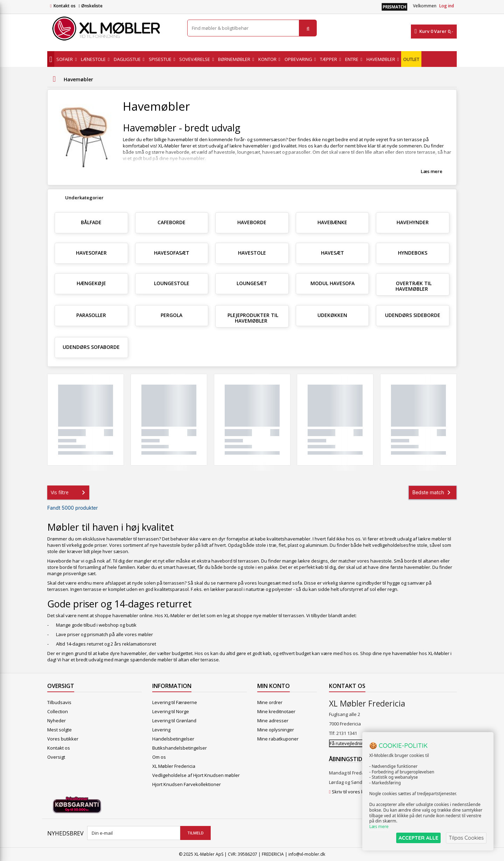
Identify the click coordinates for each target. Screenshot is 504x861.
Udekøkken (332, 315)
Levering (161, 730)
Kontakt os (65, 6)
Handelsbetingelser (173, 739)
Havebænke (332, 222)
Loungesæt (252, 283)
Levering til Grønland (174, 721)
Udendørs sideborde (413, 315)
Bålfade (91, 222)
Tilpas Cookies (466, 838)
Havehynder (413, 222)
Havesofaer (91, 253)
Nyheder (57, 721)
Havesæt (332, 253)
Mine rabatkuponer (278, 739)
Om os (159, 757)
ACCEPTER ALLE (418, 838)
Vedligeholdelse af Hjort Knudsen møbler (196, 775)
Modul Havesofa (332, 283)
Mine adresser (273, 721)
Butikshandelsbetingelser (180, 748)
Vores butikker (63, 739)
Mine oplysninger (276, 730)
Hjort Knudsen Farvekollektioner (187, 784)
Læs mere (432, 171)
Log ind (447, 6)
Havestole (252, 253)
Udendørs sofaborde (91, 347)
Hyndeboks (413, 253)
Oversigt (56, 757)
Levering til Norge (171, 711)
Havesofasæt (172, 253)
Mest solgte (59, 730)
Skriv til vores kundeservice (361, 792)
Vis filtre (69, 493)
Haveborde (252, 222)
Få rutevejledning (348, 743)
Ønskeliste (90, 6)
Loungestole (172, 283)
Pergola (171, 315)
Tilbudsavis (59, 702)
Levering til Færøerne (175, 702)
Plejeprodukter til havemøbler (253, 318)
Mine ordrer (270, 702)
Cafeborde (171, 222)
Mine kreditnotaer (276, 711)
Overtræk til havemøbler (414, 286)
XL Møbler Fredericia (174, 766)
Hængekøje (91, 283)
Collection (58, 711)
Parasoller (91, 315)
